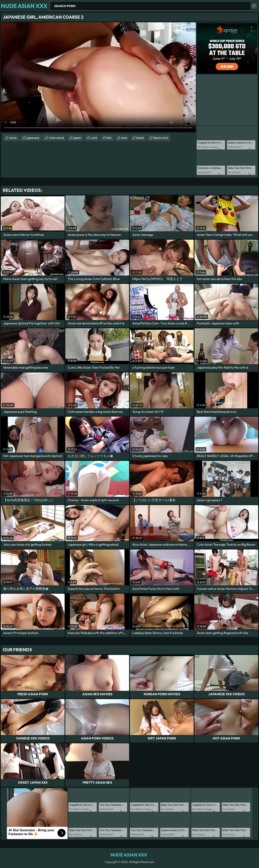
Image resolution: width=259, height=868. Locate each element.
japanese (33, 138)
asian (13, 138)
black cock (161, 138)
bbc (109, 138)
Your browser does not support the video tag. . (98, 77)
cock (94, 138)
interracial (56, 138)
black (140, 138)
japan (77, 138)
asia (124, 138)
